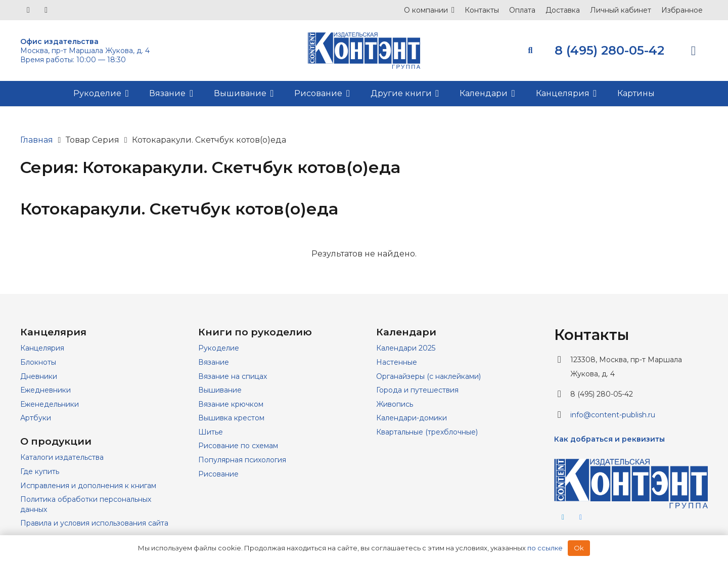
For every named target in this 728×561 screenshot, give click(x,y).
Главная (37, 140)
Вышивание (220, 390)
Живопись (395, 404)
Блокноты (38, 362)
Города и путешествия (417, 390)
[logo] (364, 51)
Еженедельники (50, 404)
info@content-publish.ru (613, 415)
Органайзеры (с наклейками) (428, 376)
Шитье (211, 432)
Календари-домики (412, 418)
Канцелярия (42, 348)
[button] (451, 10)
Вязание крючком (231, 404)
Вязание (214, 362)
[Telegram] (46, 10)
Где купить (40, 471)
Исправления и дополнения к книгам (88, 486)
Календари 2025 (406, 348)
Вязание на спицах (233, 376)
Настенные (397, 362)
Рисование (218, 474)
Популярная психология (242, 460)
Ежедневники (45, 390)
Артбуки (36, 418)
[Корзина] (693, 51)
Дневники (39, 376)
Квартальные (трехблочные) (427, 432)
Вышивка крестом (231, 418)
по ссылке (545, 548)
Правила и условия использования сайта (94, 523)
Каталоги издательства (62, 457)
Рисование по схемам (238, 446)
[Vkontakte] (28, 10)
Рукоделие (219, 348)
